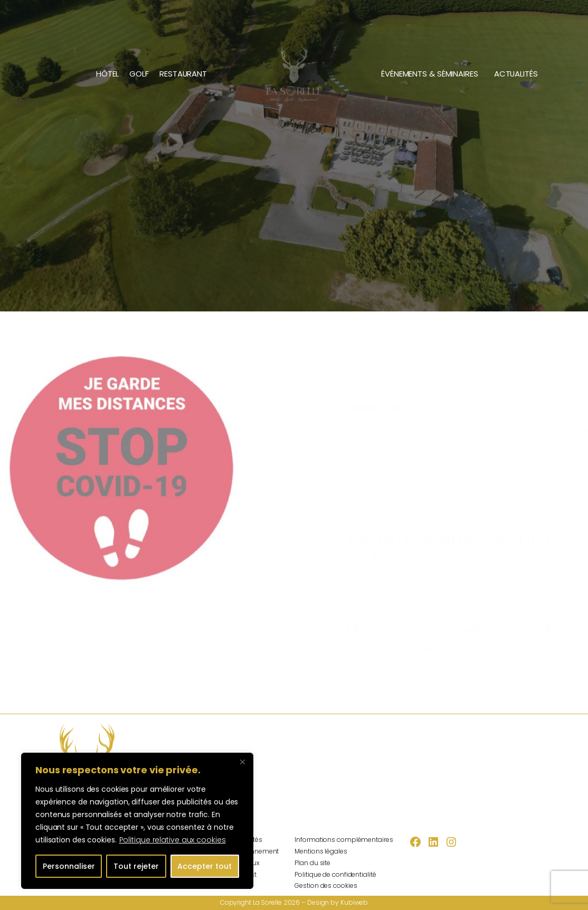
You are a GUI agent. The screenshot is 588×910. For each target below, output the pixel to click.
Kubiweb (354, 902)
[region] (137, 821)
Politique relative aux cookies (173, 840)
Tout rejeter (136, 866)
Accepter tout (205, 866)
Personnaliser (69, 866)
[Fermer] (242, 762)
